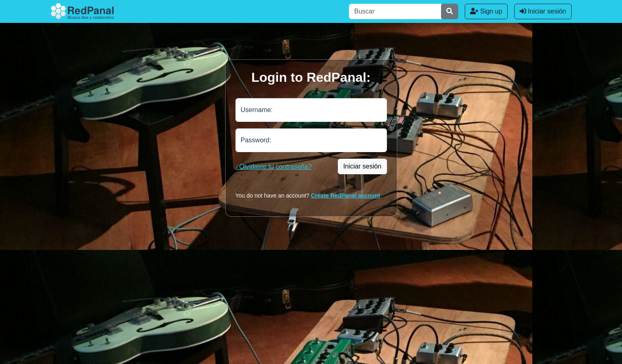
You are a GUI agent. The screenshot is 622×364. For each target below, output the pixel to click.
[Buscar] (395, 11)
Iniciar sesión (543, 11)
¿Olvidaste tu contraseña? (274, 167)
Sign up (486, 11)
